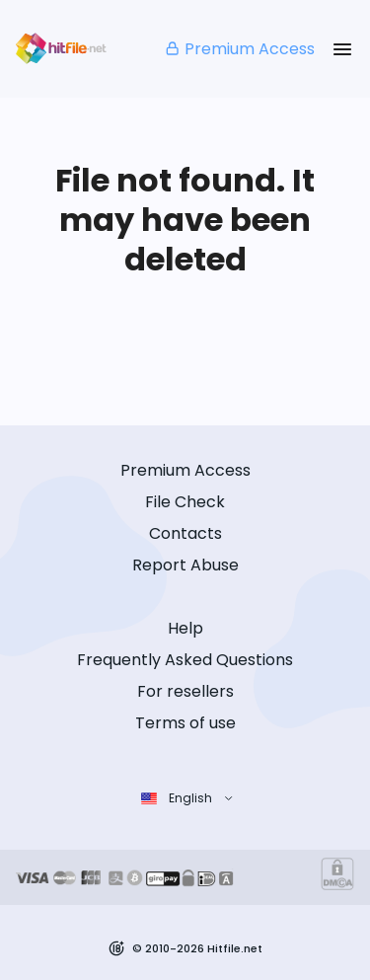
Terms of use (185, 723)
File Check (185, 502)
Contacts (185, 533)
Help (185, 628)
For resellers (185, 691)
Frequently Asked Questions (185, 660)
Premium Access (239, 49)
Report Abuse (185, 565)
